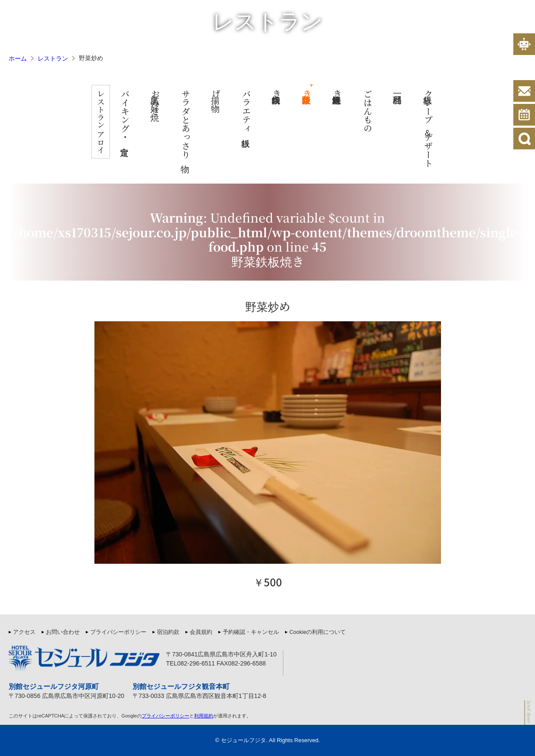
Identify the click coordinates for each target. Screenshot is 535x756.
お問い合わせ (63, 632)
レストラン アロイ (101, 125)
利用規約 (204, 716)
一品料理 (405, 89)
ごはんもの (374, 111)
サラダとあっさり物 (193, 124)
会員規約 (361, 13)
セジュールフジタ (243, 740)
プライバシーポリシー (411, 13)
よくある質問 (473, 29)
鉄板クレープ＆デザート (435, 128)
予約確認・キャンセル (251, 632)
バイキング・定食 (132, 115)
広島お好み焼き (162, 102)
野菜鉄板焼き (314, 94)
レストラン (431, 29)
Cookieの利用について (318, 632)
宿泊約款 (328, 13)
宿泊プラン (321, 29)
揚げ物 (223, 94)
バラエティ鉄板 (253, 111)
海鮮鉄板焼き (344, 94)
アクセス (512, 29)
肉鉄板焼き (284, 94)
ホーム (288, 29)
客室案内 (357, 29)
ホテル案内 (393, 29)
